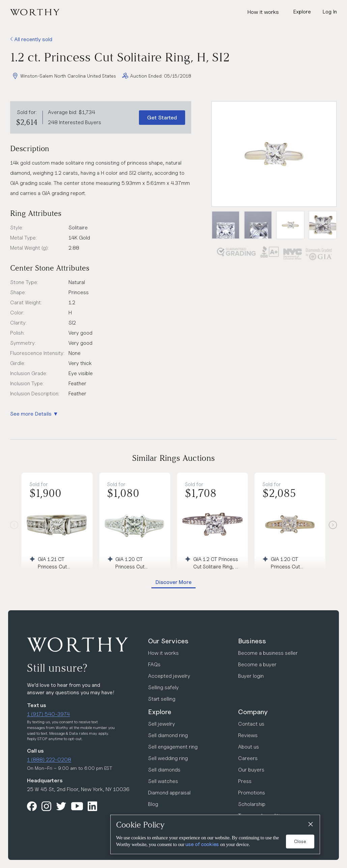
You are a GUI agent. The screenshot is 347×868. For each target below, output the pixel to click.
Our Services (168, 641)
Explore (160, 712)
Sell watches (163, 781)
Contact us (251, 724)
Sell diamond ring (168, 735)
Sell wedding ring (168, 758)
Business (252, 641)
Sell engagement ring (173, 747)
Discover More (173, 582)
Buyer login (251, 676)
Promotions (252, 793)
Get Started (162, 118)
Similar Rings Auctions (173, 458)
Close (300, 841)
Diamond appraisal (169, 793)
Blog (153, 804)
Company (253, 712)
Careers (248, 758)
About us (249, 747)
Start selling (162, 699)
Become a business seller (268, 653)
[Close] (310, 824)
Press (245, 781)
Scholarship (252, 804)
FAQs (154, 664)
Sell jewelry (162, 724)
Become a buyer (257, 664)
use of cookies (202, 844)
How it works (263, 12)
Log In (330, 12)
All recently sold (31, 39)
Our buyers (251, 770)
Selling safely (163, 687)
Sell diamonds (164, 770)
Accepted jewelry (169, 676)
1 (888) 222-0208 (49, 760)
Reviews (248, 735)
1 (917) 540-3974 (48, 714)
